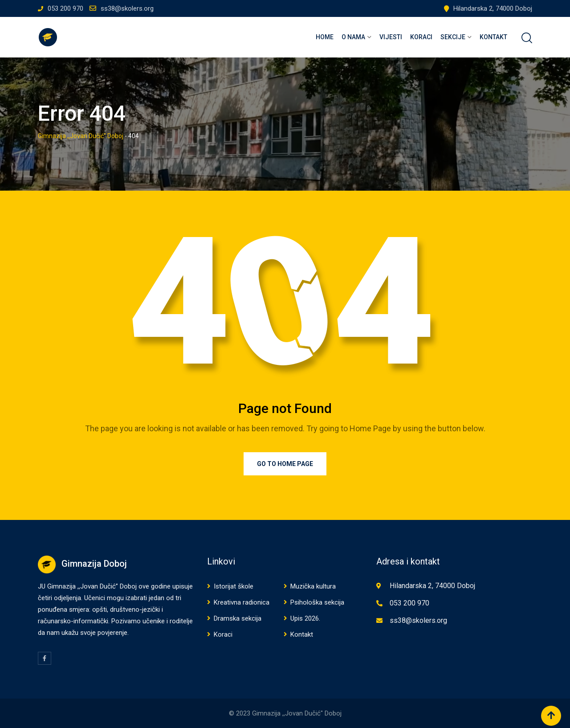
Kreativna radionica (242, 602)
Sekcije (453, 37)
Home (325, 37)
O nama (353, 37)
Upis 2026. (305, 618)
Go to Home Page (285, 464)
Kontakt (493, 37)
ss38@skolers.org (127, 8)
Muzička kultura (313, 586)
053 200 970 (65, 8)
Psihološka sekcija (317, 602)
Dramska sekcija (238, 618)
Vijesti (391, 37)
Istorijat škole (234, 586)
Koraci (421, 37)
